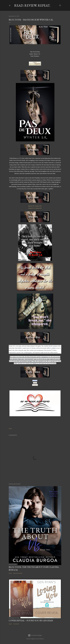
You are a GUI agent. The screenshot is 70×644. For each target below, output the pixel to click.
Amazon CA (32, 208)
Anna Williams (40, 639)
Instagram (35, 385)
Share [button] (10, 429)
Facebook (35, 381)
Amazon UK (38, 206)
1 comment (16, 624)
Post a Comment (18, 573)
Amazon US (31, 206)
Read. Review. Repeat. (32, 5)
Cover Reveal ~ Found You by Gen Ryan (31, 620)
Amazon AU (38, 208)
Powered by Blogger (35, 635)
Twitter (35, 383)
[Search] (60, 5)
